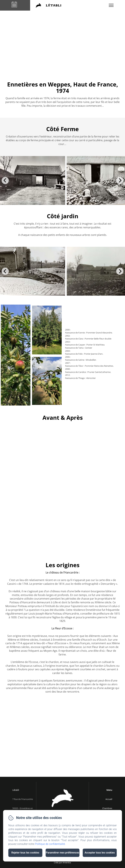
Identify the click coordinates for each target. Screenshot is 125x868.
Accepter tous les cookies (100, 853)
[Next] (120, 180)
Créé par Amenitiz (62, 862)
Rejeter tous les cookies (25, 853)
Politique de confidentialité (50, 844)
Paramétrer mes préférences (62, 853)
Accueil (109, 799)
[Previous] (5, 180)
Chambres (107, 808)
